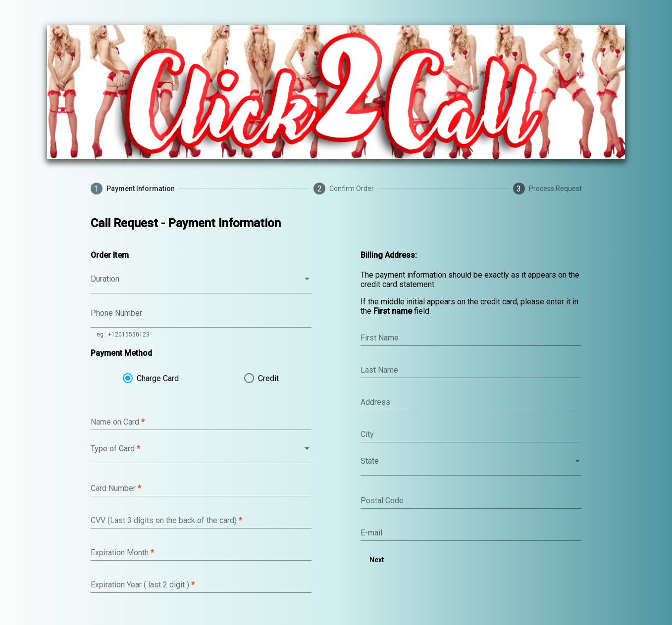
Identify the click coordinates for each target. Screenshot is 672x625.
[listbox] (201, 283)
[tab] (133, 189)
